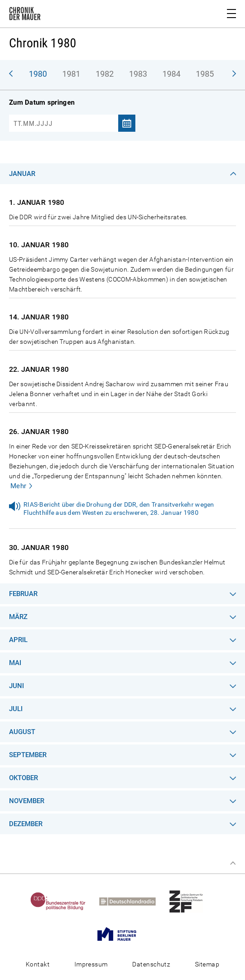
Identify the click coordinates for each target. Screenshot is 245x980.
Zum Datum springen (42, 102)
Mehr (18, 486)
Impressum (91, 964)
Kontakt (38, 964)
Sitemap (207, 964)
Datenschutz (151, 964)
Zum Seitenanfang (233, 863)
